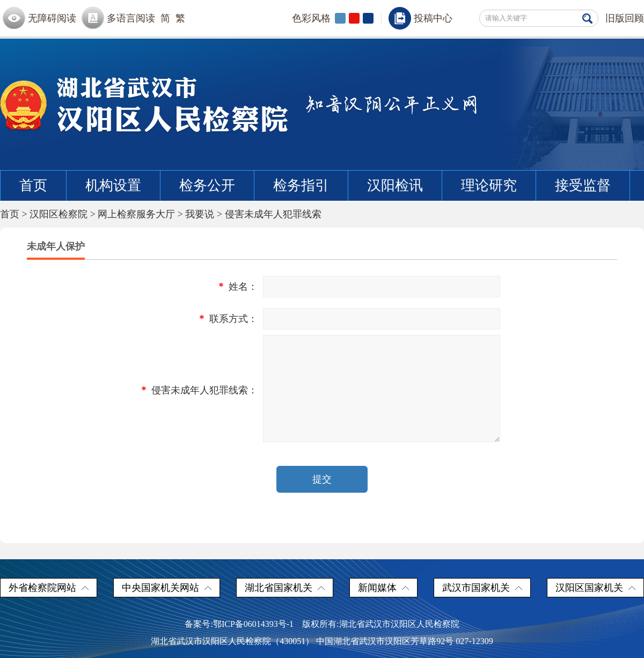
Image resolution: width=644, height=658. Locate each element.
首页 (33, 185)
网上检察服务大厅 (136, 214)
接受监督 (583, 185)
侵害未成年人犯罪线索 (273, 214)
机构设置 (113, 185)
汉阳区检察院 (58, 214)
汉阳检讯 (395, 185)
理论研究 (489, 185)
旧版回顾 (625, 18)
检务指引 (301, 185)
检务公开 (207, 185)
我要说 (200, 214)
